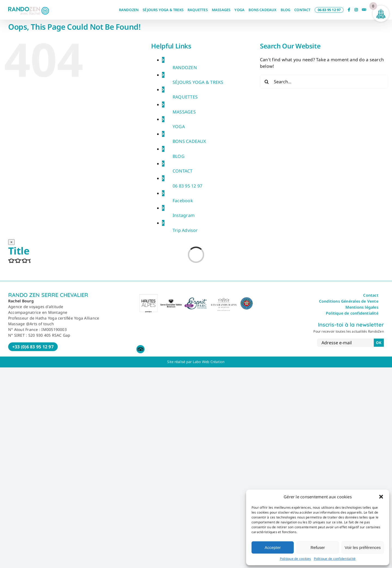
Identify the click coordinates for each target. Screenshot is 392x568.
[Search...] (324, 82)
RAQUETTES (185, 97)
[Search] (267, 82)
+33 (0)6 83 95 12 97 (33, 347)
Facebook (183, 201)
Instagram (184, 215)
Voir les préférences (363, 547)
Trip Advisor (185, 230)
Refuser (318, 547)
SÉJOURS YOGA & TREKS (198, 82)
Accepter (273, 547)
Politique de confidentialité (335, 559)
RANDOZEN (185, 67)
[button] (381, 497)
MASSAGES (184, 112)
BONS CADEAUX (189, 141)
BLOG (179, 156)
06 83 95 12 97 (187, 186)
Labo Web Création (209, 362)
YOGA (179, 127)
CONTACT (183, 171)
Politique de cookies (295, 559)
